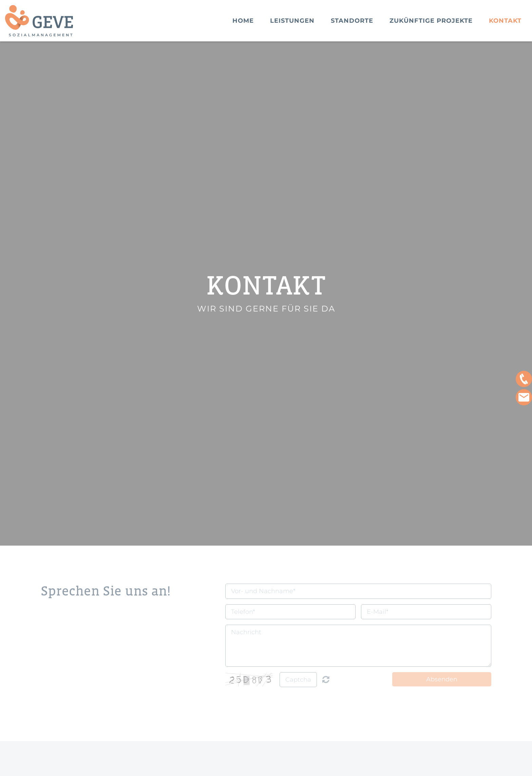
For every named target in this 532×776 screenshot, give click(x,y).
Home (243, 21)
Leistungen (292, 21)
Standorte (352, 21)
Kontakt (505, 21)
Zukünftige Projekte (431, 21)
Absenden (442, 679)
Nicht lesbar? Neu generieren (326, 679)
